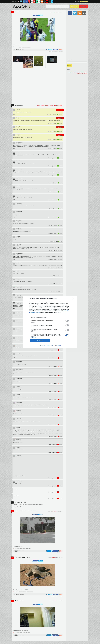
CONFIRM (40, 341)
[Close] (74, 299)
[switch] (67, 321)
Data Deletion (42, 345)
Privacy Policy (58, 345)
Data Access (50, 345)
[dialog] (50, 322)
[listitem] (50, 318)
